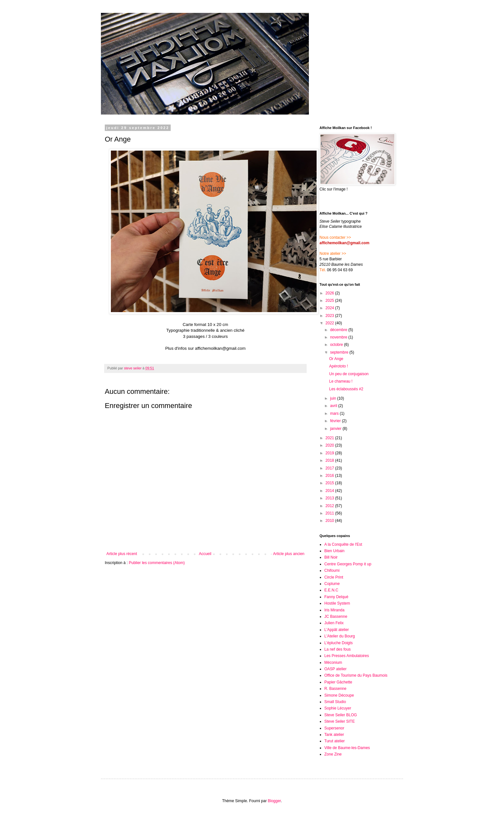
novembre (339, 337)
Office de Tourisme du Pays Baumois (356, 675)
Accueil (205, 554)
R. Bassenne (335, 689)
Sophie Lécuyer (338, 708)
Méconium (333, 663)
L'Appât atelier (337, 630)
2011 (330, 513)
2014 (330, 491)
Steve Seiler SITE (340, 721)
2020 (330, 445)
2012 (330, 506)
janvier (336, 429)
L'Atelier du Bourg (340, 636)
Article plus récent (122, 554)
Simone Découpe (339, 695)
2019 (330, 453)
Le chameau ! (341, 381)
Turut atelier (335, 741)
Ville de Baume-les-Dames (347, 748)
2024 (330, 308)
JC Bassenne (336, 617)
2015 (330, 483)
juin (334, 398)
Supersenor (334, 728)
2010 (330, 521)
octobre (337, 345)
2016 (330, 476)
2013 (330, 498)
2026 (330, 293)
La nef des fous (337, 649)
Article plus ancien (289, 554)
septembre (340, 352)
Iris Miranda (334, 610)
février (336, 421)
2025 (330, 301)
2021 (330, 438)
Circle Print (334, 577)
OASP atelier (335, 669)
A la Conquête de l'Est (343, 544)
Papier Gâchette (338, 682)
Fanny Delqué (336, 597)
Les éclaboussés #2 (346, 389)
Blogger (274, 801)
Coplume (332, 584)
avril (334, 406)
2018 (330, 460)
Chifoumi (332, 570)
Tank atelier (334, 735)
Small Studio (335, 702)
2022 (330, 323)
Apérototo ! (339, 366)
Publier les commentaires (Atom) (157, 563)
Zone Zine (333, 754)
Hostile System (337, 603)
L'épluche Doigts (338, 643)
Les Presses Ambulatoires (347, 656)
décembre (339, 330)
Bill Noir (331, 557)
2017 (330, 468)
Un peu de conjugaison (349, 374)
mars (335, 413)
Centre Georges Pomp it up (348, 564)
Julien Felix (334, 623)
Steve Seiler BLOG (341, 715)
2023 (330, 316)
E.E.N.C (331, 590)
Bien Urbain (334, 551)
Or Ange (336, 359)
